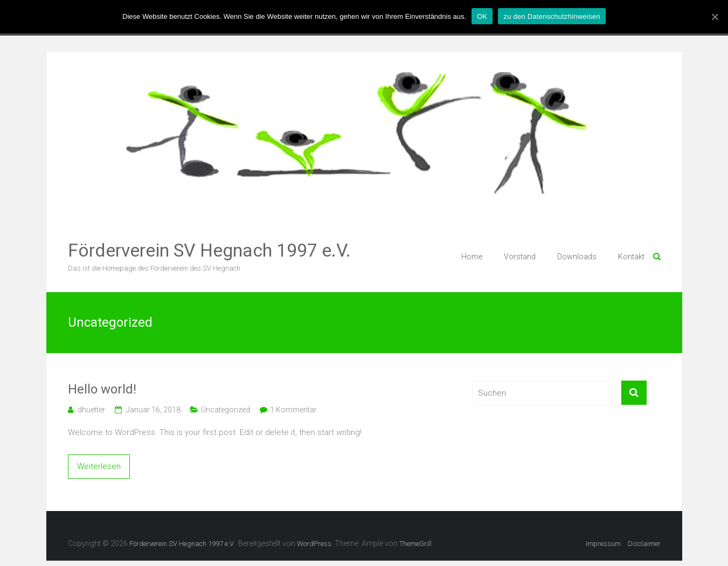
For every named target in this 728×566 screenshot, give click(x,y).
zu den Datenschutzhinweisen (552, 16)
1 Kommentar (293, 410)
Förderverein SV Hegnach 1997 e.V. (209, 250)
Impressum (603, 544)
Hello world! (102, 389)
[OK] (715, 17)
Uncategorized (226, 410)
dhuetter (91, 410)
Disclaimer (644, 544)
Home (472, 257)
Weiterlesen (99, 466)
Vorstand (520, 257)
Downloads (577, 257)
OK (482, 16)
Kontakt (631, 257)
